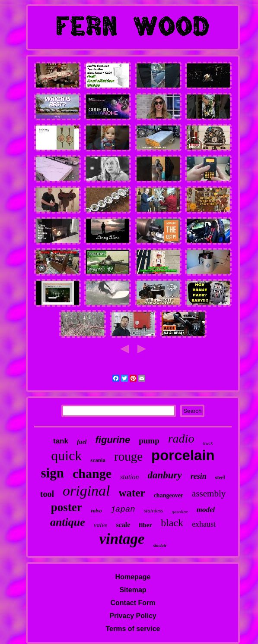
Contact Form (133, 603)
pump (149, 441)
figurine (113, 440)
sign (53, 473)
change (92, 473)
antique (68, 522)
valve (101, 525)
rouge (128, 456)
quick (66, 456)
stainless (154, 510)
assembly (209, 493)
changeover (169, 495)
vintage (122, 539)
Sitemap (133, 590)
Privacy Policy (133, 616)
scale (123, 525)
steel (220, 478)
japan (123, 509)
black (172, 523)
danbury (165, 475)
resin (199, 476)
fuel (82, 442)
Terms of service (133, 629)
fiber (145, 525)
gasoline (180, 512)
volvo (96, 511)
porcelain (183, 455)
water (132, 493)
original (86, 491)
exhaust (204, 524)
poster (67, 507)
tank (61, 441)
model (206, 510)
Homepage (133, 577)
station (130, 477)
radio (181, 438)
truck (208, 443)
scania (98, 460)
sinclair (160, 545)
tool (47, 494)
